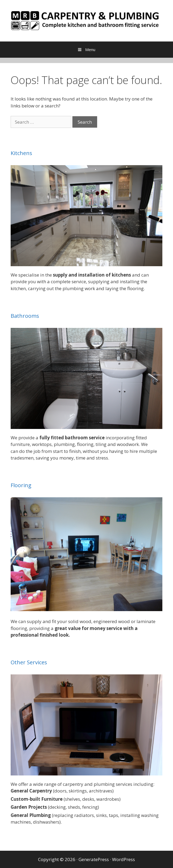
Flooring (21, 485)
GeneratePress (94, 859)
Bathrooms (25, 316)
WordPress (123, 859)
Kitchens (21, 153)
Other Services (29, 662)
